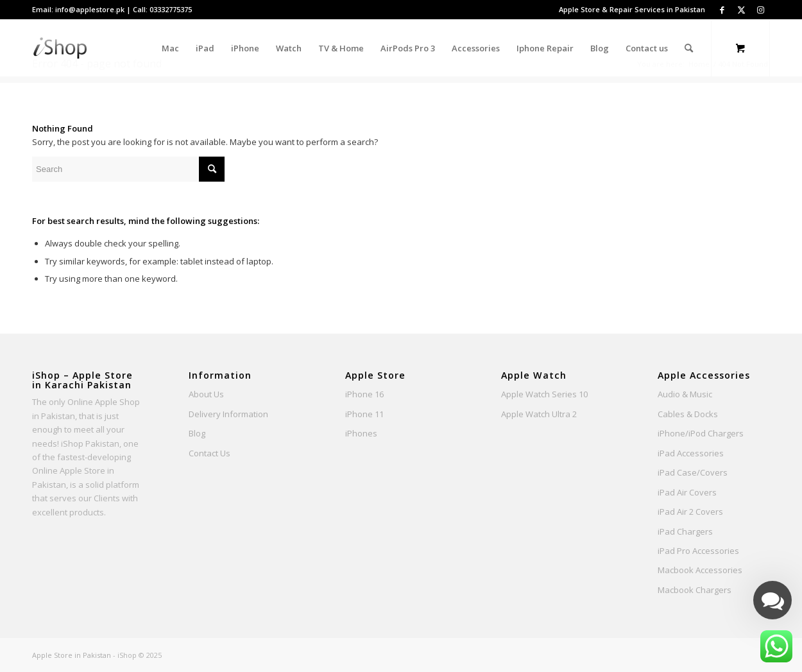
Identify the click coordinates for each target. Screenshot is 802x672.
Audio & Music (685, 394)
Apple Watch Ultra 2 (539, 414)
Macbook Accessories (700, 570)
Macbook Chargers (695, 590)
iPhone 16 (364, 394)
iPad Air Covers (687, 492)
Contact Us (209, 453)
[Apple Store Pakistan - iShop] (60, 48)
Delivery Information (228, 414)
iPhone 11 (364, 414)
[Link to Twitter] (741, 10)
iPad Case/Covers (693, 472)
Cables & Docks (688, 414)
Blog (197, 433)
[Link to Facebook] (722, 10)
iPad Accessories (691, 453)
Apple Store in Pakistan (72, 655)
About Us (206, 394)
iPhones (361, 433)
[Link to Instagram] (760, 10)
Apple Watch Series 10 (544, 394)
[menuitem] (629, 10)
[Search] (689, 48)
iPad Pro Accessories (698, 551)
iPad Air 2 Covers (690, 512)
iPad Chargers (685, 531)
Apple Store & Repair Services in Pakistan (632, 9)
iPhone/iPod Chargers (701, 433)
